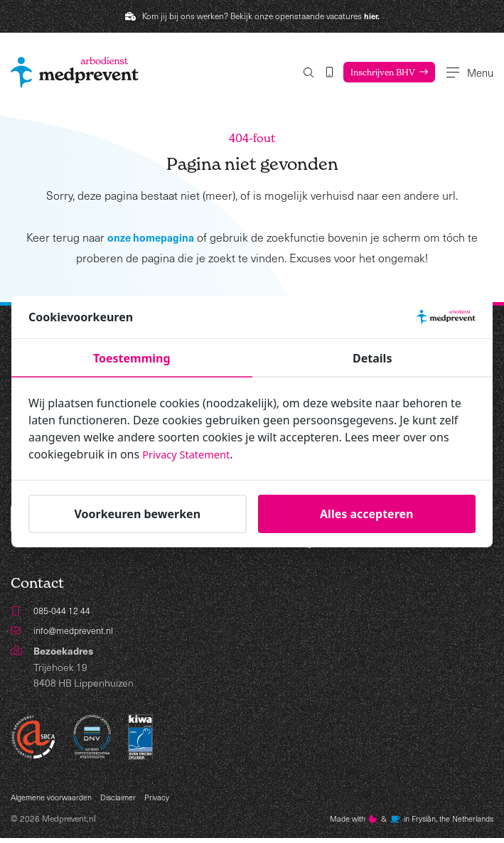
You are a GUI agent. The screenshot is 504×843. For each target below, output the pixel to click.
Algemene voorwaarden (55, 800)
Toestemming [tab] (132, 358)
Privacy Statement (191, 454)
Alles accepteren (366, 514)
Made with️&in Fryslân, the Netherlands (402, 823)
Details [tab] (372, 358)
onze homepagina (151, 237)
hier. (372, 16)
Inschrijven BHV (361, 72)
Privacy (168, 800)
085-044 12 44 (65, 612)
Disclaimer (127, 800)
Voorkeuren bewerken (137, 514)
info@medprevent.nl (77, 633)
